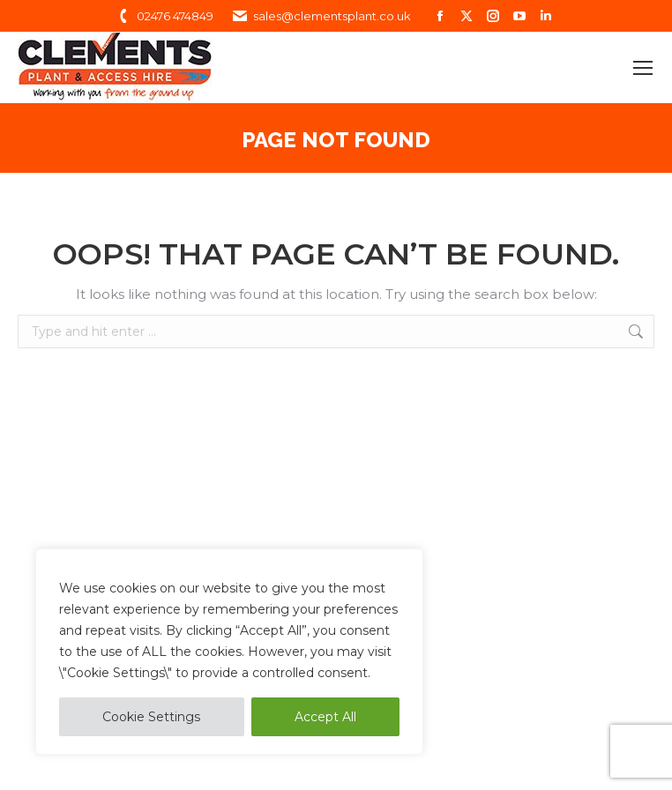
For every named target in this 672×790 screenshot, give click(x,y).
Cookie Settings (151, 717)
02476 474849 (164, 16)
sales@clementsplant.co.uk (321, 16)
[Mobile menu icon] (643, 68)
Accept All (325, 717)
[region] (229, 652)
